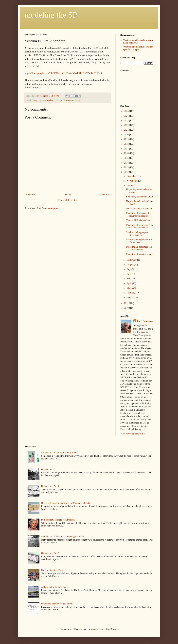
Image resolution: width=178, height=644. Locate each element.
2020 (127, 135)
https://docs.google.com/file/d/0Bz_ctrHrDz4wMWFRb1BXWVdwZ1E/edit (64, 73)
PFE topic (58, 100)
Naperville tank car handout (139, 209)
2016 (127, 153)
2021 (127, 130)
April (129, 283)
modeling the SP (51, 15)
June (129, 274)
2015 (127, 158)
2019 (127, 139)
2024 (127, 116)
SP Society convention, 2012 (139, 197)
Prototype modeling (72, 100)
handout (50, 100)
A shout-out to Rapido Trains (55, 587)
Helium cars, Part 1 (50, 486)
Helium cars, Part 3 (50, 553)
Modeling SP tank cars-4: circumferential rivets (138, 215)
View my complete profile (133, 434)
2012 (127, 172)
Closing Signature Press (52, 570)
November (132, 181)
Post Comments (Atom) (48, 208)
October (131, 186)
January (131, 298)
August (130, 265)
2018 (127, 144)
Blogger (114, 629)
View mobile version (68, 200)
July (129, 269)
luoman (94, 629)
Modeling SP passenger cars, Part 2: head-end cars (139, 226)
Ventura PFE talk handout (138, 220)
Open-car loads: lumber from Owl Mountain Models (65, 503)
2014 (127, 163)
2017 (127, 149)
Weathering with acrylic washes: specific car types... (138, 48)
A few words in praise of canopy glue (58, 453)
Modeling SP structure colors (140, 254)
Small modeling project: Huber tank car (137, 234)
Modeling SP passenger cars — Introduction (139, 248)
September (132, 260)
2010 (127, 308)
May (129, 279)
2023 (127, 121)
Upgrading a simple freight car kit (57, 604)
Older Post (105, 195)
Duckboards (47, 469)
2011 (127, 303)
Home (68, 195)
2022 (127, 125)
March (130, 288)
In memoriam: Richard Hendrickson (58, 520)
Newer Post (31, 195)
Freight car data (39, 100)
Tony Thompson (145, 321)
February (131, 293)
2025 (127, 111)
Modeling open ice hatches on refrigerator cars (63, 537)
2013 (127, 167)
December (132, 176)
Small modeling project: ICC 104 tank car (140, 241)
